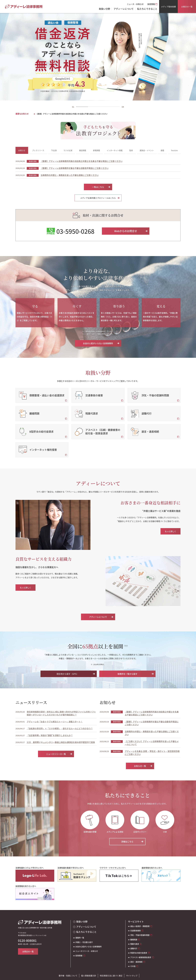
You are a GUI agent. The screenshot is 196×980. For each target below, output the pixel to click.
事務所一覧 (80, 938)
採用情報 (151, 4)
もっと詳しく (170, 531)
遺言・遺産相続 (136, 962)
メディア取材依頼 (168, 7)
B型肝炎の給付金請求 (139, 953)
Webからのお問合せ (126, 231)
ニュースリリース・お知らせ (87, 951)
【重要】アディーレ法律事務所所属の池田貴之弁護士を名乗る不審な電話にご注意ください (72, 114)
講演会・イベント (147, 150)
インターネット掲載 (115, 150)
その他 (133, 966)
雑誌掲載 (83, 150)
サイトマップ (132, 976)
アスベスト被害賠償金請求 (141, 957)
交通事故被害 (135, 931)
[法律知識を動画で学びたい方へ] (77, 876)
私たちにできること (86, 932)
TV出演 (54, 150)
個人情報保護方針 (89, 976)
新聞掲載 (96, 150)
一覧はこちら (98, 187)
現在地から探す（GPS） (67, 674)
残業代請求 (135, 944)
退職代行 (134, 948)
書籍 (162, 150)
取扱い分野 (104, 9)
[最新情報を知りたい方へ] (161, 876)
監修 (131, 150)
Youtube (174, 150)
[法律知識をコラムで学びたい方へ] (35, 876)
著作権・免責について (68, 976)
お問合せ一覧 (187, 7)
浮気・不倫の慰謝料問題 (140, 935)
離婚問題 (134, 940)
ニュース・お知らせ (135, 4)
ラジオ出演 (68, 150)
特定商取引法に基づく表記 (111, 976)
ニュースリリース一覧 (56, 754)
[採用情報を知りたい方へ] (35, 894)
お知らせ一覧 (140, 766)
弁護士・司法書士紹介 (84, 942)
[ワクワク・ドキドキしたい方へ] (119, 876)
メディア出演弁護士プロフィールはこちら (98, 198)
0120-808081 (27, 941)
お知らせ (22, 150)
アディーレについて (98, 617)
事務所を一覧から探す (127, 674)
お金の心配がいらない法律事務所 (98, 343)
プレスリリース (38, 150)
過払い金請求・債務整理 (140, 926)
